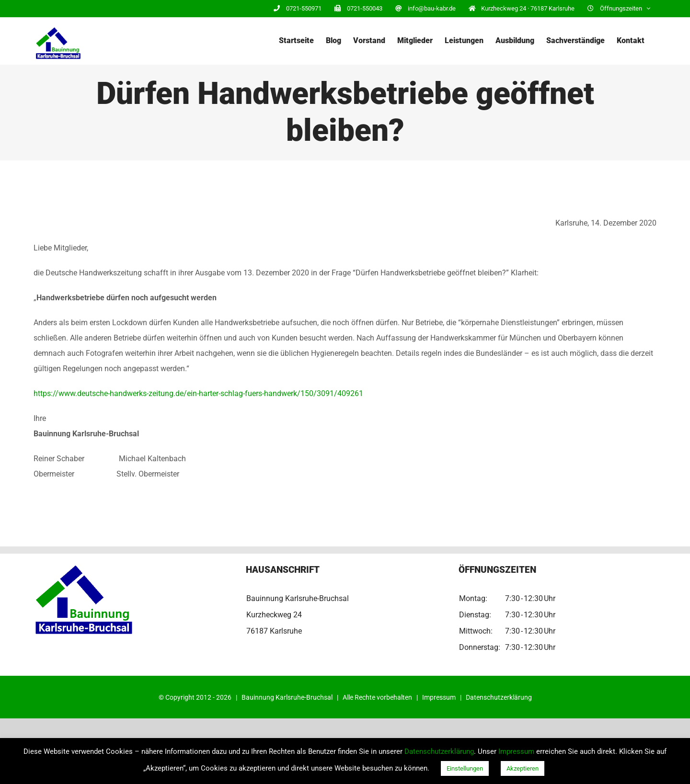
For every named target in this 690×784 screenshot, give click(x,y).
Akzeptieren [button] (523, 768)
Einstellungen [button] (465, 768)
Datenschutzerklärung (499, 697)
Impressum (439, 697)
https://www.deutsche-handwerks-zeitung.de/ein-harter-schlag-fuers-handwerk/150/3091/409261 (198, 393)
